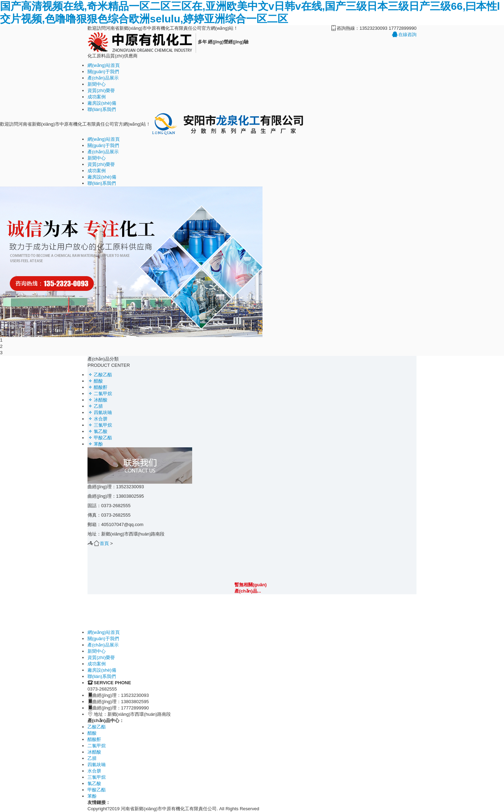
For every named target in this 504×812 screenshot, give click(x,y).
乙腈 (95, 406)
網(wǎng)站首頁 (104, 65)
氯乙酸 (97, 431)
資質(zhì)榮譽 (101, 90)
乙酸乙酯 (100, 375)
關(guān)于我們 (103, 72)
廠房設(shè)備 (102, 103)
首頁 (104, 543)
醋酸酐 (97, 387)
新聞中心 (97, 84)
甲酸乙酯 (100, 438)
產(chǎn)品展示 (103, 78)
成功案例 (97, 97)
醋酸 (95, 381)
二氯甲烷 (100, 394)
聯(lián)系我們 (102, 109)
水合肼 (97, 419)
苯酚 (95, 444)
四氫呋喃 (100, 412)
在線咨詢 (404, 34)
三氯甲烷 (100, 425)
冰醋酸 (97, 400)
